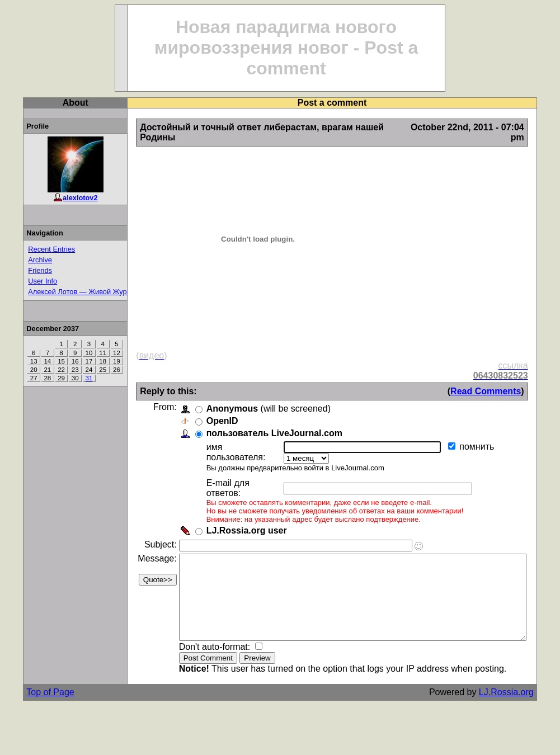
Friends (22, 270)
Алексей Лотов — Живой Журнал (65, 292)
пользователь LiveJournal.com (255, 423)
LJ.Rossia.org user (228, 501)
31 (70, 378)
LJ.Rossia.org (530, 680)
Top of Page (32, 680)
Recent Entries (33, 249)
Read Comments (509, 381)
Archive (22, 260)
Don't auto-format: (197, 634)
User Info (24, 281)
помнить (464, 437)
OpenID (203, 411)
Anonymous (213, 398)
